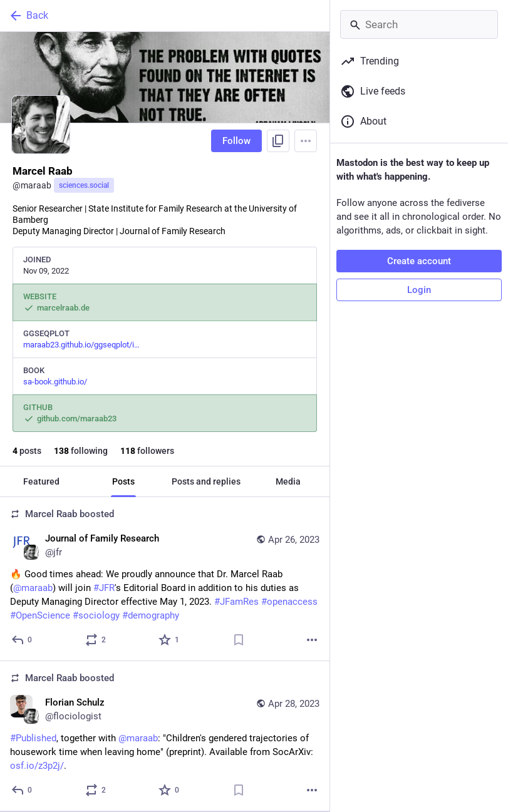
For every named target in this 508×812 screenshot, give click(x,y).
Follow (236, 141)
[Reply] (22, 640)
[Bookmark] (239, 640)
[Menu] (306, 141)
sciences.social (84, 185)
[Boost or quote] (96, 640)
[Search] (419, 24)
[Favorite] (169, 640)
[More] (312, 640)
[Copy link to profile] (278, 141)
